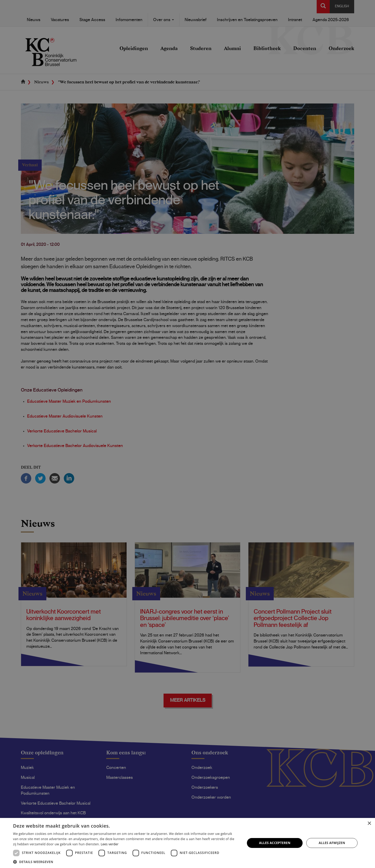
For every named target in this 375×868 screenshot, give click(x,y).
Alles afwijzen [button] (332, 843)
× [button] (369, 824)
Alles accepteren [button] (275, 843)
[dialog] (187, 434)
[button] (126, 862)
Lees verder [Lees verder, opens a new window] (110, 844)
